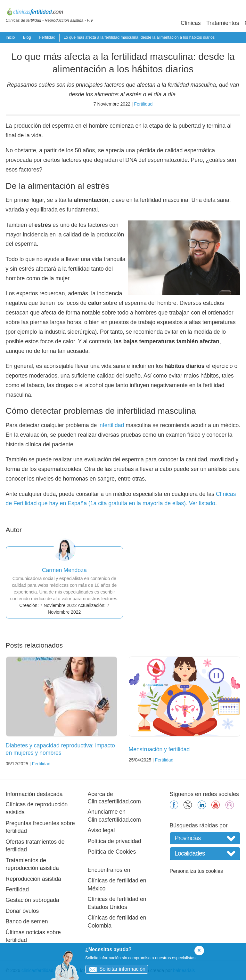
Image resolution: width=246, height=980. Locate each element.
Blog (27, 37)
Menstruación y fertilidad (159, 749)
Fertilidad (47, 37)
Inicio (10, 37)
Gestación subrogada (33, 900)
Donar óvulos (22, 911)
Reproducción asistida (33, 879)
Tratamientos (223, 23)
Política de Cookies (112, 852)
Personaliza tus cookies (196, 871)
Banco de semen (27, 921)
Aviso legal (101, 830)
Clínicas (191, 23)
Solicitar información (115, 969)
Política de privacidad (115, 841)
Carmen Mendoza (64, 570)
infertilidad (111, 425)
